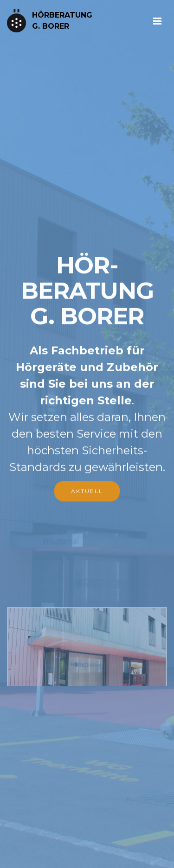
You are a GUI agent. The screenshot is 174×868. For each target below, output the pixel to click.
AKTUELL (87, 492)
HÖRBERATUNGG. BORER (62, 21)
